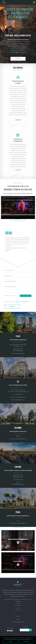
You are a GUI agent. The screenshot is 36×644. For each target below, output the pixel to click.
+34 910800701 (21, 50)
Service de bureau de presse (18, 626)
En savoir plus (18, 219)
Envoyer (12, 307)
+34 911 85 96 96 (19, 483)
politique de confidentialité (22, 302)
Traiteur (18, 623)
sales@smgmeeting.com (20, 354)
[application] (18, 206)
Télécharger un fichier (10, 296)
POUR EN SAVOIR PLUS (18, 22)
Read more (26, 641)
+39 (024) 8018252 (20, 48)
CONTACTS (18, 59)
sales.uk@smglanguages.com (19, 399)
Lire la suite (18, 120)
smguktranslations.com (20, 401)
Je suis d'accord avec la (16, 301)
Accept (10, 641)
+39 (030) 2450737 (19, 347)
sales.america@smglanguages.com (20, 441)
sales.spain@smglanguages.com (18, 488)
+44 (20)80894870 (23, 52)
